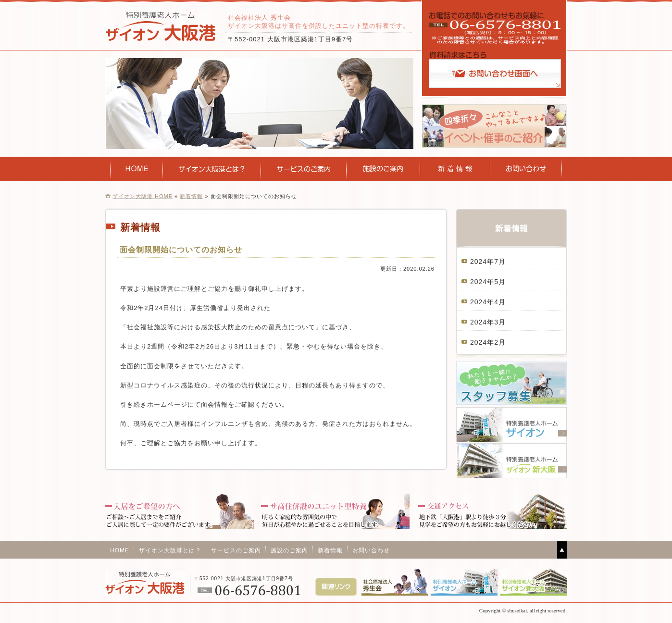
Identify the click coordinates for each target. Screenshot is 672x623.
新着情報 (455, 169)
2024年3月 (488, 322)
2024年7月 (488, 262)
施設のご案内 (383, 169)
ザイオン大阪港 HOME (143, 196)
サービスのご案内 (304, 169)
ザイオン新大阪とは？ (212, 169)
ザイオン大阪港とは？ (170, 550)
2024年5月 (488, 282)
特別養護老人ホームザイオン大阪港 (161, 26)
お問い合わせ (526, 169)
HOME (137, 169)
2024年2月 (488, 342)
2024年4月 (488, 302)
